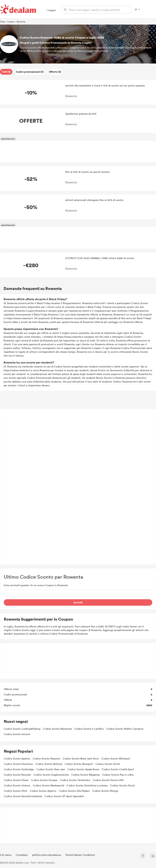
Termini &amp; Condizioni (80, 855)
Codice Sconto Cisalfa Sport (118, 769)
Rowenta (21, 22)
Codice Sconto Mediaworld (48, 785)
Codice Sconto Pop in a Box (118, 775)
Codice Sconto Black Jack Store (81, 758)
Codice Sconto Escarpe (44, 780)
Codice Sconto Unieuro (17, 785)
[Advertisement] (78, 487)
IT (136, 10)
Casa (2, 22)
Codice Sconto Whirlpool (116, 758)
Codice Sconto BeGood (49, 764)
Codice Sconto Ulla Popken (74, 791)
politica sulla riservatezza (47, 855)
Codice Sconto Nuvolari (17, 775)
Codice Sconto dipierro (43, 791)
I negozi (51, 10)
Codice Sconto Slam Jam (51, 769)
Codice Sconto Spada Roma (83, 769)
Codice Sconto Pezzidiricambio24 (23, 796)
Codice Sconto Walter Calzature (125, 729)
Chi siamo (6, 855)
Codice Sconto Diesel (16, 780)
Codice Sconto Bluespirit (79, 764)
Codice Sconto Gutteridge (19, 769)
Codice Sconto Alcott (123, 785)
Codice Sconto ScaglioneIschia (51, 775)
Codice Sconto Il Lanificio (89, 729)
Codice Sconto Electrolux (18, 764)
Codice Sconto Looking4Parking (22, 729)
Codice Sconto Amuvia (17, 734)
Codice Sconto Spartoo (17, 758)
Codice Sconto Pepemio (46, 758)
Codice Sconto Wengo (105, 791)
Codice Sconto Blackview (57, 729)
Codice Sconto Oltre (16, 791)
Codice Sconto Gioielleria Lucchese (87, 785)
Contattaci (22, 855)
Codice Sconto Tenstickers (75, 780)
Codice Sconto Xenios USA (108, 780)
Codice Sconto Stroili (108, 764)
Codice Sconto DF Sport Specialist (64, 796)
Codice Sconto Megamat (85, 775)
